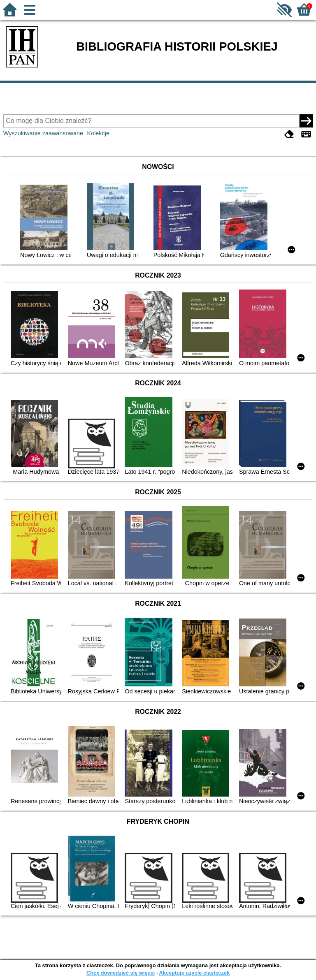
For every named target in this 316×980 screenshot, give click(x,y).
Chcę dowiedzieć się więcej (121, 973)
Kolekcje (98, 133)
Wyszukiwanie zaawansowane (43, 133)
